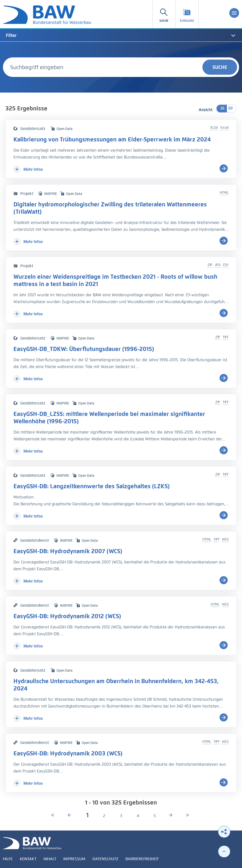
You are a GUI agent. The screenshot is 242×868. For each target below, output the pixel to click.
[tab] (121, 35)
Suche (220, 67)
